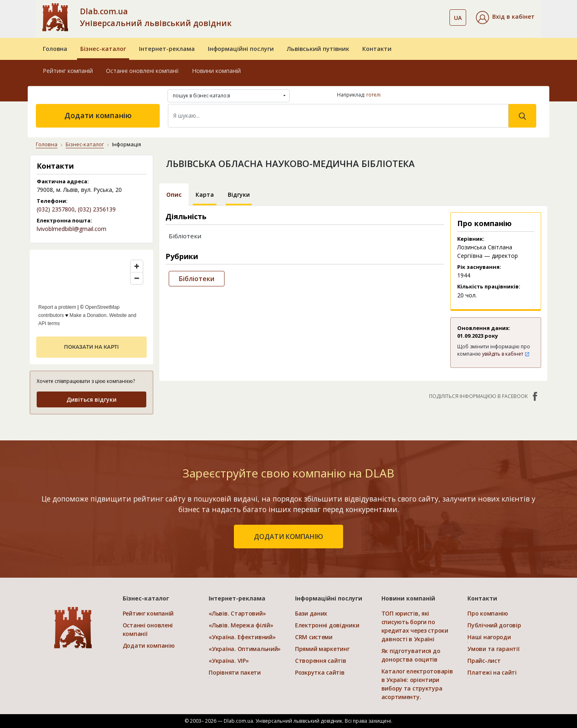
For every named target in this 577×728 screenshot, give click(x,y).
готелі (373, 95)
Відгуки (239, 195)
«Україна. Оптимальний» (245, 649)
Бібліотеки (197, 279)
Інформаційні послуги (241, 49)
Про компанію (488, 613)
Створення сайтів (321, 661)
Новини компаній (216, 71)
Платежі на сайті (492, 672)
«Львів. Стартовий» (237, 613)
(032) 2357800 (56, 209)
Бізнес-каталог (103, 49)
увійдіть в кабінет (506, 354)
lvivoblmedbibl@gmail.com (72, 229)
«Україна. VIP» (229, 661)
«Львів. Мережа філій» (241, 625)
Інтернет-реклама (167, 49)
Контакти (377, 49)
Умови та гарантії (493, 649)
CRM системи (314, 637)
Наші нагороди (489, 637)
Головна (55, 49)
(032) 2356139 (97, 209)
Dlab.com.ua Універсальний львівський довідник (156, 17)
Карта (205, 195)
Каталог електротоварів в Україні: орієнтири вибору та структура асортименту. (417, 684)
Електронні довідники (327, 625)
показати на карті (91, 347)
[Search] (338, 116)
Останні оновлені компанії (142, 71)
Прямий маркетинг (322, 649)
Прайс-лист (484, 661)
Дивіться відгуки (91, 399)
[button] (505, 18)
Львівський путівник (318, 49)
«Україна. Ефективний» (242, 637)
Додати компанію (98, 115)
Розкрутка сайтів (320, 672)
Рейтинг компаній (68, 71)
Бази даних (311, 613)
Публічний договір (494, 625)
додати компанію (288, 537)
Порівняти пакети (235, 672)
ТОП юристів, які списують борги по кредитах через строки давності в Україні (415, 626)
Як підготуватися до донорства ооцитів (411, 655)
